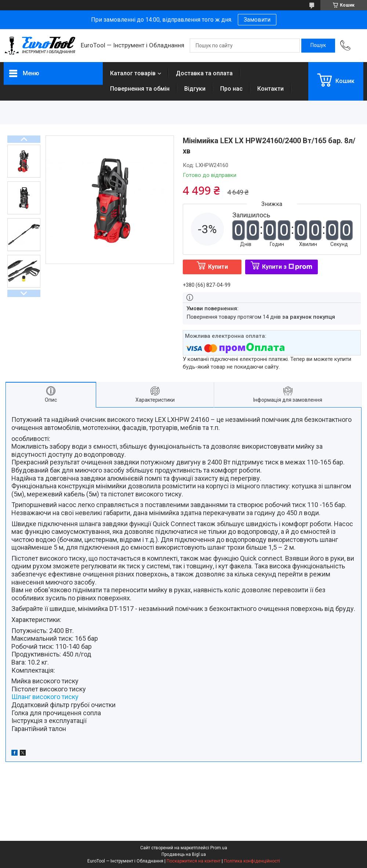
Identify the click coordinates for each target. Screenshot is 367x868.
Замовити (257, 20)
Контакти (270, 89)
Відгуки (195, 89)
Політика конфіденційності (252, 861)
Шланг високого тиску (45, 697)
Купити (218, 267)
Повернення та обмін (140, 89)
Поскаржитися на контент (194, 861)
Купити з (287, 267)
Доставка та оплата (204, 73)
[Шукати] (318, 46)
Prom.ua (219, 848)
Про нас (231, 89)
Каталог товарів (133, 73)
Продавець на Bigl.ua (184, 854)
